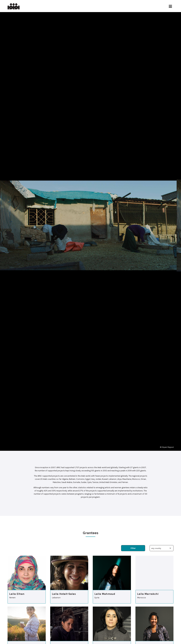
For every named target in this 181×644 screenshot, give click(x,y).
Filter (133, 548)
